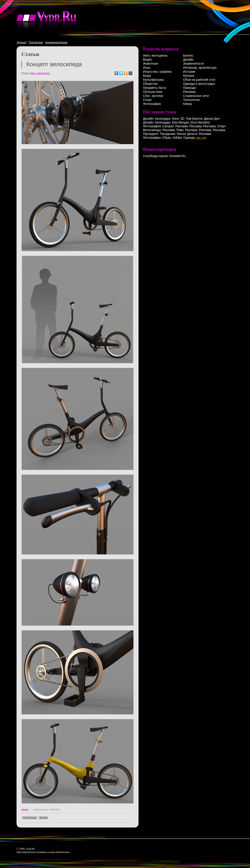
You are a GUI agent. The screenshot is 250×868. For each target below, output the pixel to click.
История (189, 72)
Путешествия (153, 92)
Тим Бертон (194, 119)
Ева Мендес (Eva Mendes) (191, 122)
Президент (151, 134)
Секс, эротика (153, 96)
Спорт (147, 100)
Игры (147, 68)
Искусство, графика (157, 72)
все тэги (201, 138)
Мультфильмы (153, 80)
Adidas (177, 138)
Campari (168, 126)
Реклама (189, 92)
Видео (148, 60)
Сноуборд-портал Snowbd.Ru (164, 156)
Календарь (163, 119)
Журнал (22, 43)
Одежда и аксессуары (199, 84)
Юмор (187, 104)
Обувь (167, 138)
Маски (181, 134)
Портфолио (36, 43)
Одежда (189, 138)
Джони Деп (212, 119)
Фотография (152, 104)
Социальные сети (196, 96)
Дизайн (44, 818)
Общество (150, 84)
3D (182, 119)
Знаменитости (193, 64)
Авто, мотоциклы (40, 73)
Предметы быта (154, 88)
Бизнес (188, 55)
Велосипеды (30, 818)
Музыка (189, 76)
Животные (151, 64)
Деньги (192, 134)
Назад (25, 809)
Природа (189, 88)
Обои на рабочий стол (199, 80)
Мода (147, 76)
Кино (176, 119)
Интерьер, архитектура (200, 68)
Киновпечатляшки (56, 43)
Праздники (168, 134)
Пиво (180, 130)
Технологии (191, 100)
